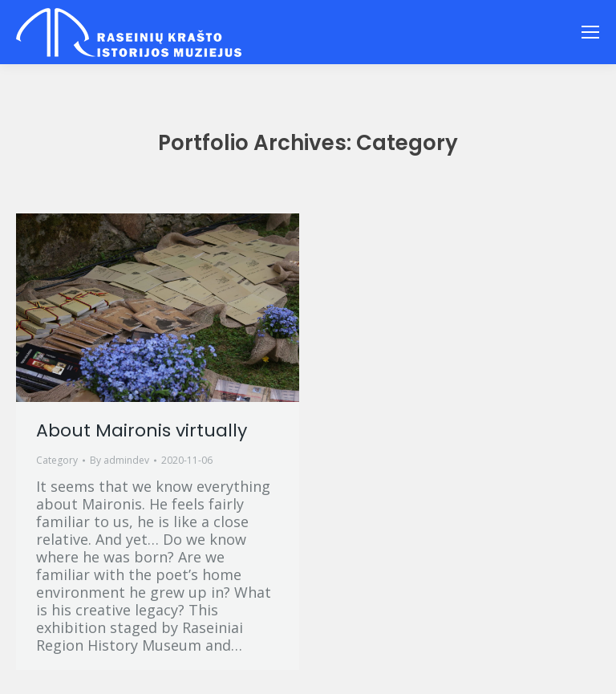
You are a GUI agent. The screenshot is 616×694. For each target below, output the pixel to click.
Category (57, 460)
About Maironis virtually (142, 430)
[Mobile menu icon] (590, 32)
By (120, 460)
